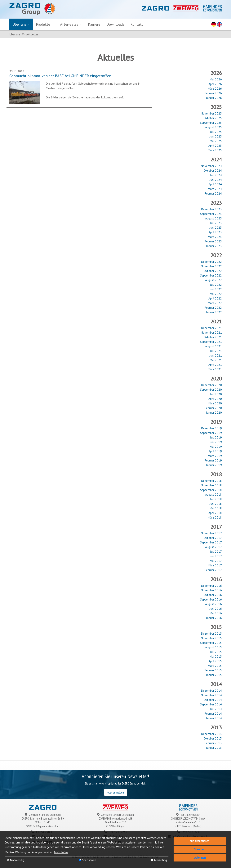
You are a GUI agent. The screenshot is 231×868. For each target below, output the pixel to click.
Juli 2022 (216, 285)
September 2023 (211, 214)
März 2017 (215, 565)
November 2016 (211, 590)
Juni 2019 (216, 442)
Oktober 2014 (213, 700)
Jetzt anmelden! (116, 792)
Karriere (94, 24)
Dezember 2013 (211, 734)
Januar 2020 (214, 412)
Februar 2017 (213, 570)
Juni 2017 (216, 556)
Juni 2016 (216, 609)
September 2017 (211, 542)
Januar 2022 (214, 312)
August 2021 (213, 346)
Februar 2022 (213, 308)
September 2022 (211, 275)
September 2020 (211, 389)
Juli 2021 (216, 351)
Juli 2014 (216, 709)
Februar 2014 (213, 713)
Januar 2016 (214, 618)
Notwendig (15, 860)
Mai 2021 (216, 360)
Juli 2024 (216, 175)
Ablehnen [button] (200, 858)
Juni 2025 (216, 136)
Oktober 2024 (213, 170)
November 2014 (211, 695)
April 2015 (215, 661)
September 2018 (211, 490)
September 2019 (211, 433)
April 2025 (215, 146)
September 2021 (211, 342)
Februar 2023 (213, 241)
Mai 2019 (216, 447)
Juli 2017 (216, 551)
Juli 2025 (216, 132)
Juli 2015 (216, 652)
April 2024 (215, 184)
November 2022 (211, 266)
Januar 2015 (214, 675)
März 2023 (215, 237)
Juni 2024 (216, 180)
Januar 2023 (214, 246)
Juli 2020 (216, 394)
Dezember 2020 (211, 385)
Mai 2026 (216, 79)
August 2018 (213, 494)
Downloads (115, 24)
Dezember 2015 (211, 633)
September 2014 (211, 704)
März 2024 (215, 189)
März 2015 (215, 666)
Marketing (159, 860)
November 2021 (211, 332)
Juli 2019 (216, 437)
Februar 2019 (213, 460)
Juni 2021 (216, 355)
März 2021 (215, 369)
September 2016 (211, 599)
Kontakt (137, 24)
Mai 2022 (216, 294)
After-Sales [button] (70, 24)
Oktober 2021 (213, 337)
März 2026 (215, 88)
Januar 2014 (214, 718)
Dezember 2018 (211, 481)
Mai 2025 (216, 141)
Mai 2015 (216, 656)
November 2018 (211, 485)
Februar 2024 (213, 193)
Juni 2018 (216, 504)
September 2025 (211, 123)
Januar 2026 (214, 98)
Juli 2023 (216, 223)
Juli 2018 (216, 499)
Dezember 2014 (211, 690)
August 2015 (213, 647)
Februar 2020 (213, 408)
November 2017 (211, 533)
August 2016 (213, 604)
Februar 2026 (213, 93)
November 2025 (211, 113)
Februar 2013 (213, 743)
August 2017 (213, 547)
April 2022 (215, 298)
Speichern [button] (200, 849)
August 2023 (213, 218)
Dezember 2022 (211, 262)
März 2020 (215, 403)
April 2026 (215, 84)
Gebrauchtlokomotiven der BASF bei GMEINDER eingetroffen (60, 76)
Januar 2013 (214, 748)
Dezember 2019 (211, 428)
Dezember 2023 (211, 209)
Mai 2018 (216, 508)
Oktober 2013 (213, 738)
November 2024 (211, 166)
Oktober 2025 (213, 118)
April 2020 (215, 399)
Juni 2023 (216, 227)
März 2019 (215, 456)
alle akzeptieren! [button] (200, 841)
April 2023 (215, 232)
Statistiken (87, 860)
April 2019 (215, 451)
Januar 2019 (214, 465)
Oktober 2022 (213, 271)
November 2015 (211, 638)
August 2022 (213, 280)
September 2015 (211, 643)
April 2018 (215, 513)
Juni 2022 (216, 289)
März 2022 (215, 303)
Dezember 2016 (211, 586)
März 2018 (215, 517)
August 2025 (213, 127)
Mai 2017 (216, 561)
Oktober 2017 (213, 538)
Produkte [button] (44, 24)
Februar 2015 (213, 670)
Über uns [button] (20, 24)
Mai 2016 (216, 613)
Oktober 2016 (213, 595)
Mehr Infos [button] (61, 852)
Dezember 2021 (211, 328)
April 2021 (215, 365)
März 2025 (215, 150)
